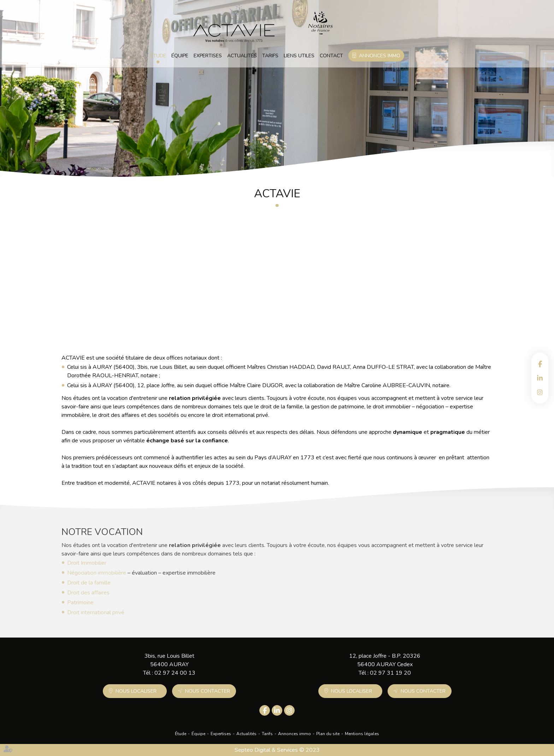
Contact (331, 56)
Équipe (180, 56)
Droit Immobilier (87, 564)
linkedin (540, 378)
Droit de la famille (89, 584)
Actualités (242, 56)
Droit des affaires (88, 594)
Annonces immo (380, 56)
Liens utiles (299, 56)
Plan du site (328, 734)
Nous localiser (136, 691)
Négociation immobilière (97, 574)
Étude (158, 56)
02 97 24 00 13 (175, 673)
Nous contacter (208, 691)
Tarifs (270, 56)
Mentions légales (362, 734)
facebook (540, 364)
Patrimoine (80, 604)
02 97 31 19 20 (390, 673)
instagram (540, 392)
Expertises (208, 56)
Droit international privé (96, 614)
